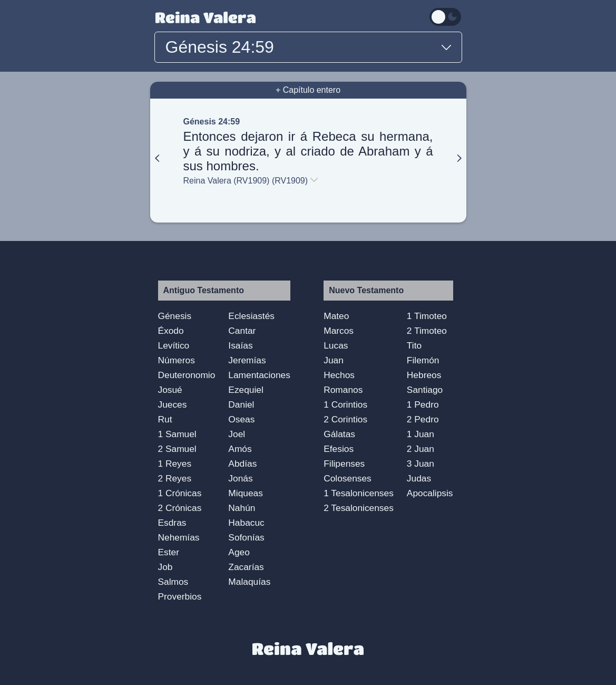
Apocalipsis (430, 493)
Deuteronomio (187, 375)
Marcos (339, 331)
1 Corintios (345, 404)
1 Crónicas (180, 493)
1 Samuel (177, 434)
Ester (169, 552)
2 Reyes (175, 478)
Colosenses (348, 478)
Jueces (173, 404)
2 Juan (421, 449)
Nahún (242, 508)
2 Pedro (423, 419)
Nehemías (179, 537)
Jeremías (247, 360)
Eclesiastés (251, 316)
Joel (237, 434)
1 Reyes (175, 464)
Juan (334, 360)
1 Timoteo (427, 316)
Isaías (240, 345)
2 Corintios (345, 419)
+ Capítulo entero (308, 90)
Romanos (343, 390)
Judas (419, 478)
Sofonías (246, 537)
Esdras (172, 523)
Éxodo (171, 331)
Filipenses (344, 464)
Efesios (339, 449)
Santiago (425, 390)
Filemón (423, 360)
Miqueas (246, 493)
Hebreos (424, 375)
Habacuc (246, 523)
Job (165, 567)
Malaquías (249, 582)
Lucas (336, 345)
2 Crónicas (180, 508)
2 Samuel (177, 449)
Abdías (242, 464)
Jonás (240, 478)
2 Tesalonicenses (359, 508)
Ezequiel (246, 390)
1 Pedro (423, 404)
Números (177, 360)
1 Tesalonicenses (359, 493)
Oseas (241, 419)
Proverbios (180, 596)
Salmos (173, 582)
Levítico (174, 345)
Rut (165, 419)
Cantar (242, 331)
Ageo (239, 552)
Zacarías (246, 567)
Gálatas (339, 434)
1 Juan (421, 434)
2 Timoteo (427, 331)
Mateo (336, 316)
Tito (414, 345)
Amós (240, 449)
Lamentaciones (259, 375)
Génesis (175, 316)
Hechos (339, 375)
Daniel (241, 404)
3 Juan (421, 464)
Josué (170, 390)
